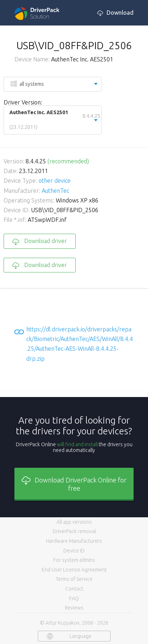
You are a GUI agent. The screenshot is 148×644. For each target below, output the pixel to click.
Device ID (74, 551)
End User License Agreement (74, 570)
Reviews (74, 608)
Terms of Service (74, 579)
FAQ (74, 598)
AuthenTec (55, 191)
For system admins (74, 560)
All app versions (74, 522)
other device (55, 181)
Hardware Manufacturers (74, 541)
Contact (74, 589)
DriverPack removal (74, 531)
